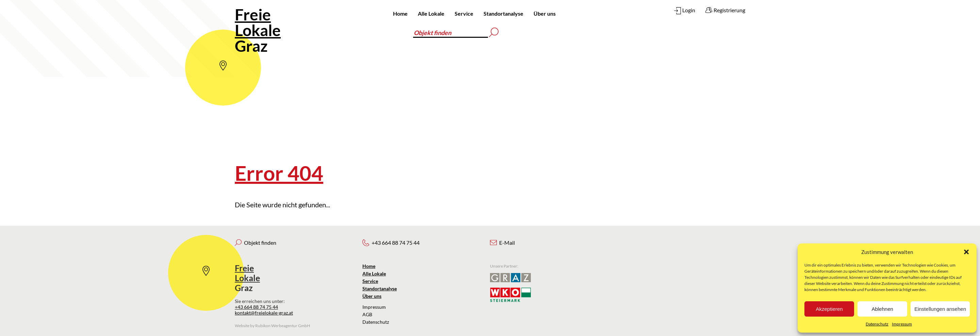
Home (400, 13)
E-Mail (507, 243)
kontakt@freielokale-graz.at (264, 313)
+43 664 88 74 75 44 (256, 307)
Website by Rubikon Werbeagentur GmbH (272, 326)
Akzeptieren (829, 309)
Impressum (902, 324)
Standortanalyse (503, 13)
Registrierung (729, 10)
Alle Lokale (431, 13)
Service (464, 13)
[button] (966, 252)
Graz (258, 30)
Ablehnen (882, 309)
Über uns (545, 13)
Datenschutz (877, 324)
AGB (367, 314)
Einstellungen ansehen (940, 309)
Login (689, 10)
